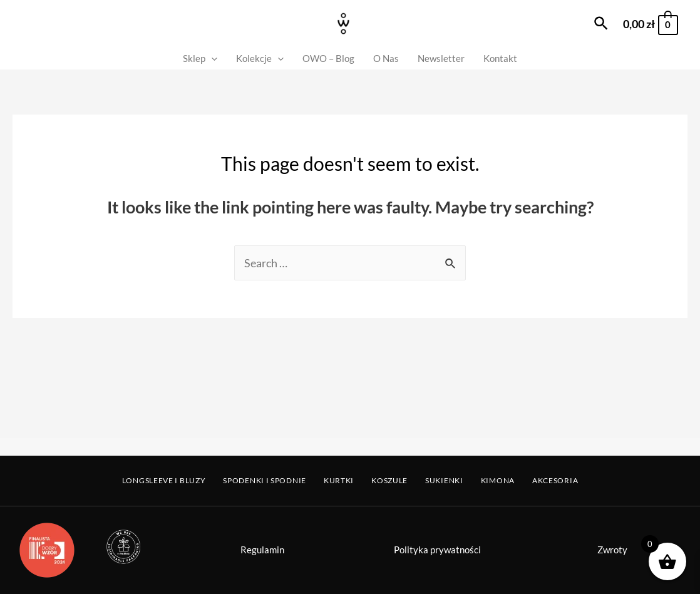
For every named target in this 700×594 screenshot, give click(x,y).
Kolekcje (260, 59)
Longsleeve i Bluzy (164, 480)
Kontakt (500, 58)
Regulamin (262, 550)
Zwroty (612, 550)
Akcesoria (555, 480)
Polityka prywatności (437, 550)
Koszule (389, 480)
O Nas (386, 58)
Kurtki (339, 480)
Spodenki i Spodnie (265, 480)
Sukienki (444, 480)
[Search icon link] (602, 24)
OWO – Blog (328, 58)
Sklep (200, 59)
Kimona (498, 480)
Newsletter (441, 58)
